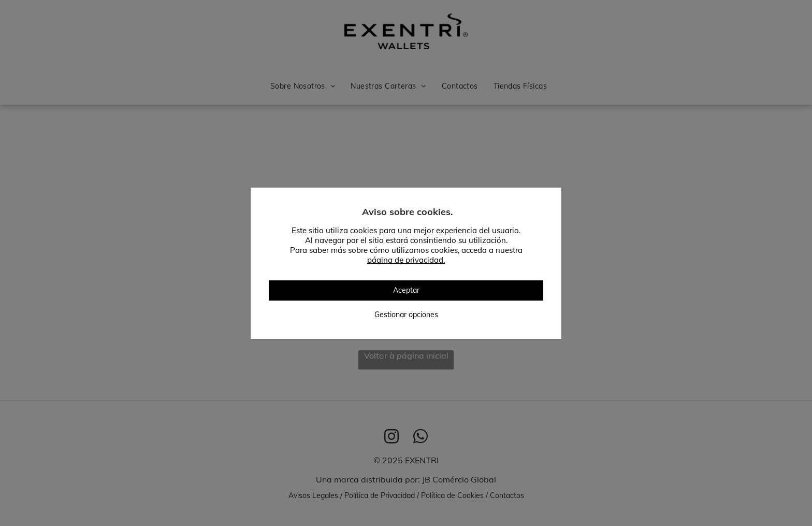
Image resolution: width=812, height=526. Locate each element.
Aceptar (406, 290)
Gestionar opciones (406, 315)
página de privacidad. (406, 260)
